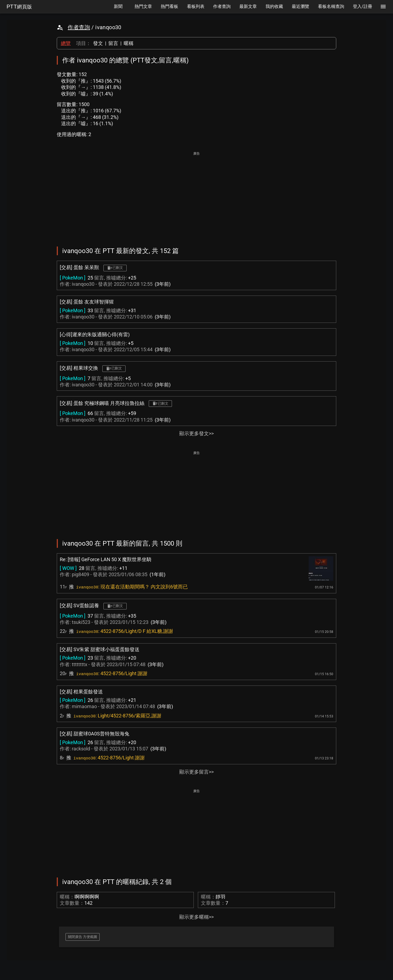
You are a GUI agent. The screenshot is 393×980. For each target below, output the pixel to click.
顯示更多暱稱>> (196, 917)
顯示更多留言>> (196, 772)
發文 (98, 43)
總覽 (66, 43)
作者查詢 (79, 27)
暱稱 (129, 43)
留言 (113, 43)
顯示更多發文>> (196, 433)
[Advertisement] (196, 195)
